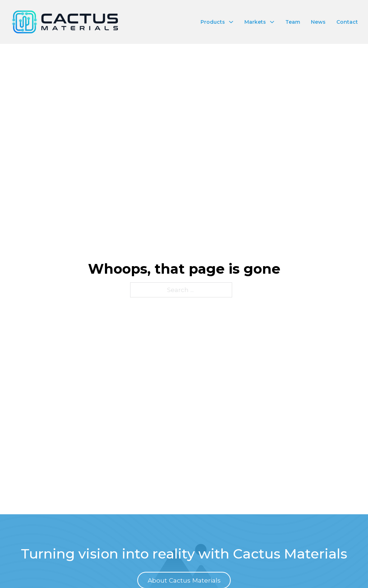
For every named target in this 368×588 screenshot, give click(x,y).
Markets (255, 22)
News (318, 22)
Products (213, 22)
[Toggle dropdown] (231, 22)
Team (293, 22)
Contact (347, 22)
